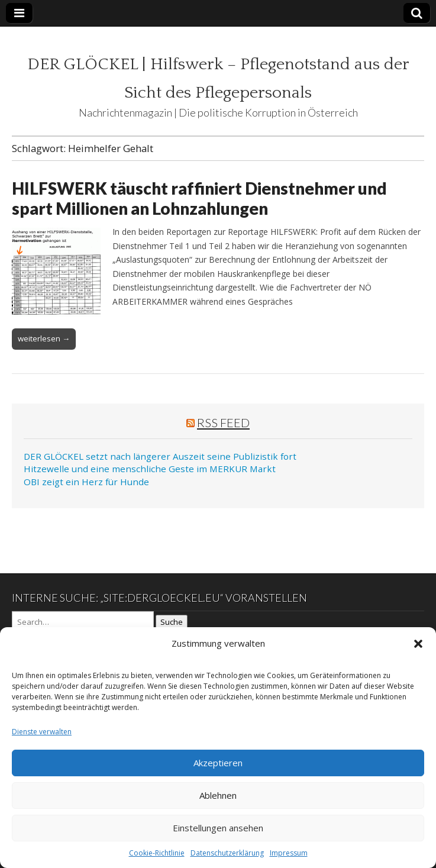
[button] (418, 644)
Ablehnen (218, 795)
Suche (172, 622)
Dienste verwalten (42, 732)
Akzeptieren (218, 763)
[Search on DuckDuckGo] (83, 622)
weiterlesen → (44, 338)
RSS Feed (223, 422)
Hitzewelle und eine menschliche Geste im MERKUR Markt (150, 469)
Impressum (289, 853)
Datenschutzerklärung (227, 853)
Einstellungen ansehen (218, 828)
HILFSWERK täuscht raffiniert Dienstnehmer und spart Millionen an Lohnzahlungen (199, 198)
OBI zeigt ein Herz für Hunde (86, 482)
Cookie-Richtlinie (157, 853)
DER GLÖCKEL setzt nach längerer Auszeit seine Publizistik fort (160, 456)
